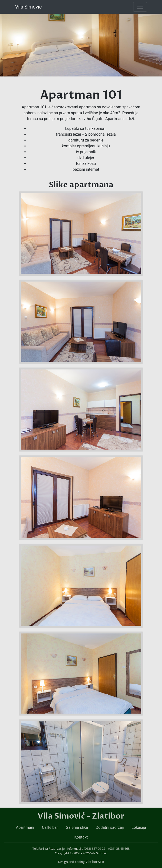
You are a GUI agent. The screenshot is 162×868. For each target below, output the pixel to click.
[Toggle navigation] (140, 7)
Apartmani (25, 827)
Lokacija (139, 827)
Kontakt (81, 837)
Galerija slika (77, 827)
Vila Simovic (28, 7)
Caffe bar (50, 827)
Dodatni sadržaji (110, 827)
